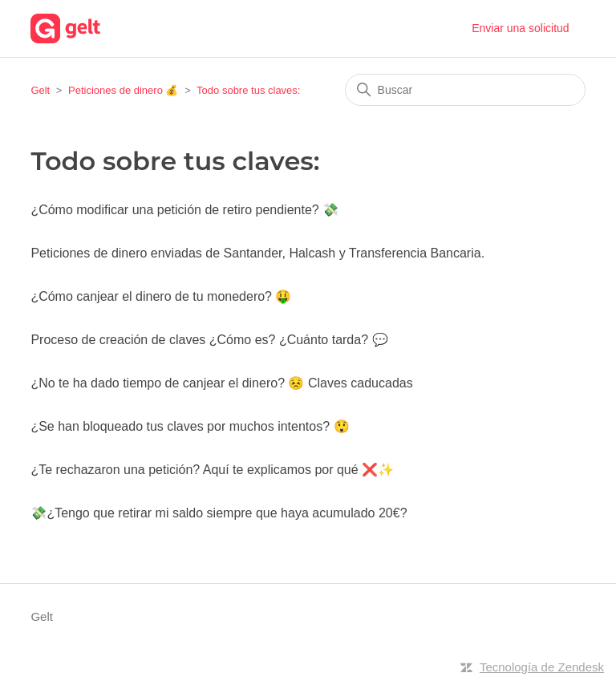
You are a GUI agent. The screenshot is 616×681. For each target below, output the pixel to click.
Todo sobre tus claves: (248, 90)
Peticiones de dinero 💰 (123, 90)
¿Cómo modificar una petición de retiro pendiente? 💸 (184, 210)
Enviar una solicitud (520, 28)
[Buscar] (465, 90)
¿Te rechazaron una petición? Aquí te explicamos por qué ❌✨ (212, 470)
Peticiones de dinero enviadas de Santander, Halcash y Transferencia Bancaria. (257, 253)
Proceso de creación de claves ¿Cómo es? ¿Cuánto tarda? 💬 (209, 340)
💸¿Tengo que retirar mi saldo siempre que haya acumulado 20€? (219, 513)
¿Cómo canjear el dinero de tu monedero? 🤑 (161, 296)
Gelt (40, 90)
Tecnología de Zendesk (542, 667)
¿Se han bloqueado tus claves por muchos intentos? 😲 (190, 426)
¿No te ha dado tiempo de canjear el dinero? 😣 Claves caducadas (221, 383)
